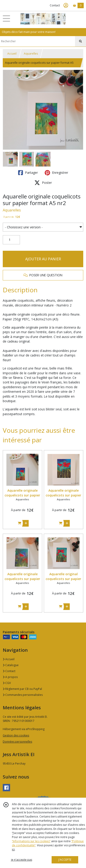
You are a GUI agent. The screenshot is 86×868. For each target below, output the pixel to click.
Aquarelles (31, 54)
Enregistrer (56, 173)
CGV (7, 683)
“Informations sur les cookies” (31, 841)
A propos (10, 677)
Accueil (12, 54)
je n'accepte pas (22, 860)
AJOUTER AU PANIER (43, 259)
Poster (43, 183)
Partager (28, 173)
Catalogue (11, 665)
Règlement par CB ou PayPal (22, 689)
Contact (55, 5)
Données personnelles (17, 742)
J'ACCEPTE (65, 860)
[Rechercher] (80, 41)
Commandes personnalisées (23, 695)
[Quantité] (11, 240)
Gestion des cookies (16, 735)
